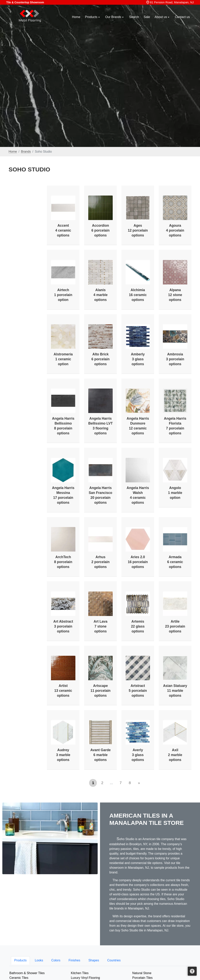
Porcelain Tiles (142, 978)
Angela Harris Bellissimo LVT (100, 426)
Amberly (138, 359)
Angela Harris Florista (175, 426)
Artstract (138, 691)
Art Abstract (63, 626)
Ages (138, 230)
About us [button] (161, 17)
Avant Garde (101, 755)
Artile (175, 626)
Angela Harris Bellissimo (63, 426)
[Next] (139, 783)
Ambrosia (175, 359)
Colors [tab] (56, 960)
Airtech (63, 295)
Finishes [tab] (74, 960)
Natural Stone (142, 973)
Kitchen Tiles (80, 973)
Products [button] (92, 17)
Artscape (100, 691)
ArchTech (63, 562)
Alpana (175, 295)
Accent (63, 230)
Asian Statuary (175, 691)
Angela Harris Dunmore (138, 426)
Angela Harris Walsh (138, 495)
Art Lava (100, 626)
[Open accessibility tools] (192, 971)
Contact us (182, 17)
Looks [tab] (39, 960)
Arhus (100, 562)
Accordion (100, 230)
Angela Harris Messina (63, 495)
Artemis (138, 626)
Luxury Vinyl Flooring (85, 978)
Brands (26, 152)
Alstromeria (63, 359)
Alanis (100, 295)
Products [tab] (20, 960)
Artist (63, 691)
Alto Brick (100, 359)
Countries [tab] (114, 960)
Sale (147, 17)
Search (134, 17)
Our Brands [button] (114, 17)
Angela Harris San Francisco (100, 495)
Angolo (175, 493)
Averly (138, 755)
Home (76, 17)
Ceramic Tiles (19, 978)
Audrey (63, 755)
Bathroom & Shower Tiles (27, 973)
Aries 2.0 (138, 562)
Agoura (175, 230)
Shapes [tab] (94, 960)
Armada (175, 562)
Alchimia (138, 295)
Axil (175, 755)
